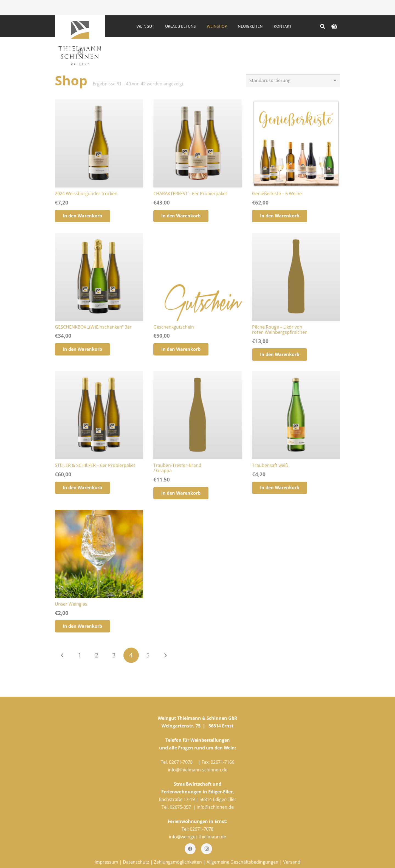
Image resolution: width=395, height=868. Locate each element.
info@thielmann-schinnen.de (198, 770)
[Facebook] (190, 849)
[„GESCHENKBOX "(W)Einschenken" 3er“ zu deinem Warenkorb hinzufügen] (82, 349)
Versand (292, 862)
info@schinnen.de (215, 807)
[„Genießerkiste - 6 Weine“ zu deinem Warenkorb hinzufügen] (280, 216)
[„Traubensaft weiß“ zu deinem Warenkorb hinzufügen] (280, 488)
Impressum (106, 862)
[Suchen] (323, 26)
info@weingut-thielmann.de (198, 837)
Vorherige (63, 655)
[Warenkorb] (334, 26)
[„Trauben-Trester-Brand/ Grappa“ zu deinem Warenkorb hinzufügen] (181, 493)
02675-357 (180, 807)
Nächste (165, 655)
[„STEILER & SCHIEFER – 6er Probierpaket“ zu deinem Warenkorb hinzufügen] (82, 488)
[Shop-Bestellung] (293, 81)
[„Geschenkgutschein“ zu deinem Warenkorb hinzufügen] (181, 349)
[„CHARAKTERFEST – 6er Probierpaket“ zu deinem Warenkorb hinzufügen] (181, 216)
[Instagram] (207, 849)
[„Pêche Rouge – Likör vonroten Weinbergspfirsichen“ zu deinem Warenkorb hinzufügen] (280, 355)
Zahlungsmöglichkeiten (178, 862)
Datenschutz (136, 862)
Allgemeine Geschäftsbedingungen (242, 862)
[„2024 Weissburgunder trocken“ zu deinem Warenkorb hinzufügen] (82, 216)
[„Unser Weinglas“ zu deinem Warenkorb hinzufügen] (82, 626)
